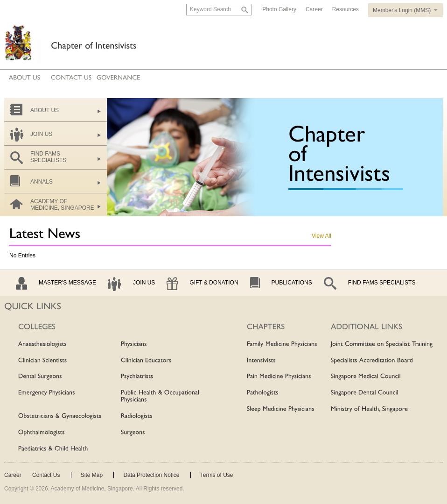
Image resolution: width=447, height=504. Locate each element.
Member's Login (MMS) (402, 10)
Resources (346, 9)
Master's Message (67, 283)
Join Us (144, 283)
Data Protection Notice (151, 475)
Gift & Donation (214, 283)
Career (314, 9)
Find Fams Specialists (382, 283)
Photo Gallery (279, 9)
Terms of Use (217, 475)
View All (321, 236)
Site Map (92, 475)
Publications (292, 283)
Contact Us (46, 475)
